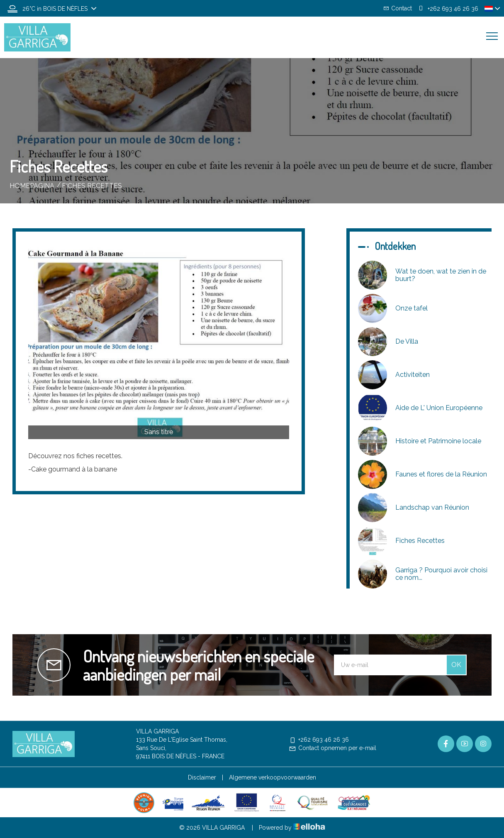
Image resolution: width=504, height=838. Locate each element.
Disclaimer (202, 777)
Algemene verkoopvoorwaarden (273, 777)
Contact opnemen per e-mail (332, 748)
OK (456, 665)
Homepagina (32, 186)
